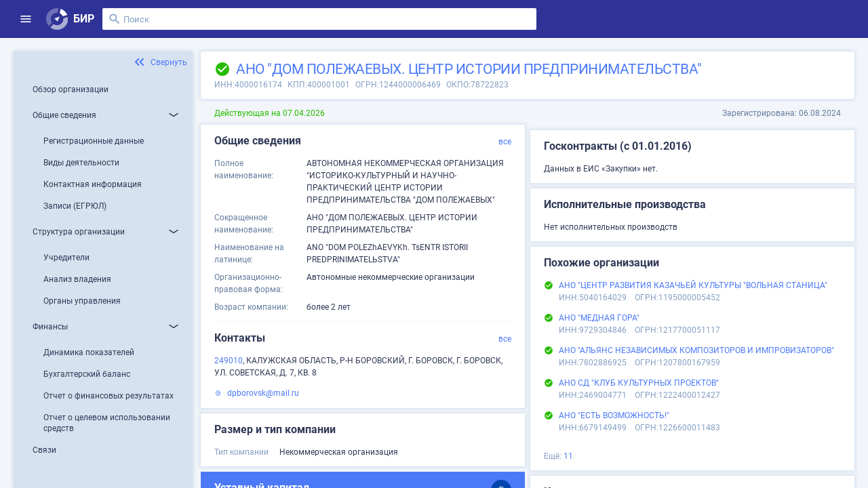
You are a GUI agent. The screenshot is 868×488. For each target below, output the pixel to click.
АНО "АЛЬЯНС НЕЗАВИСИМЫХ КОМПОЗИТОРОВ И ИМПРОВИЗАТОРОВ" (696, 350)
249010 (229, 361)
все (505, 142)
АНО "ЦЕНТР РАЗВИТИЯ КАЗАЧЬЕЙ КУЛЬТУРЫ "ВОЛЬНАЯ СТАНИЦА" (693, 285)
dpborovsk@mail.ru (263, 393)
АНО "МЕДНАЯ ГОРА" (599, 318)
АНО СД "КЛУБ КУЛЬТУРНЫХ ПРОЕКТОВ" (639, 383)
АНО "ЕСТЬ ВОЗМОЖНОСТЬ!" (614, 415)
